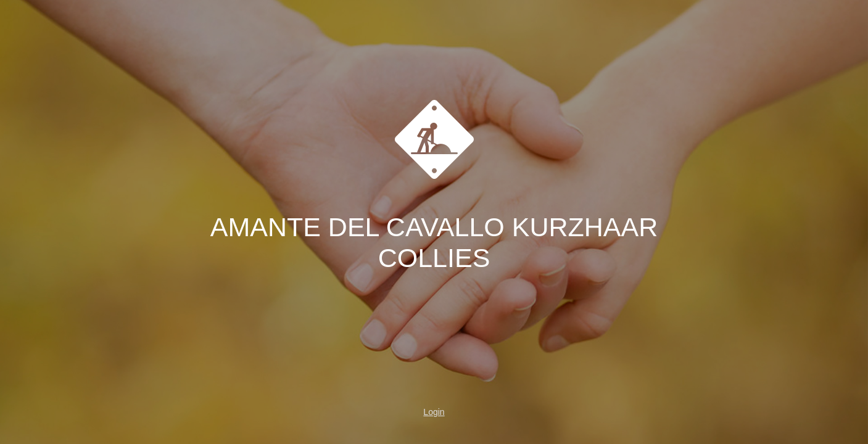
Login (434, 412)
